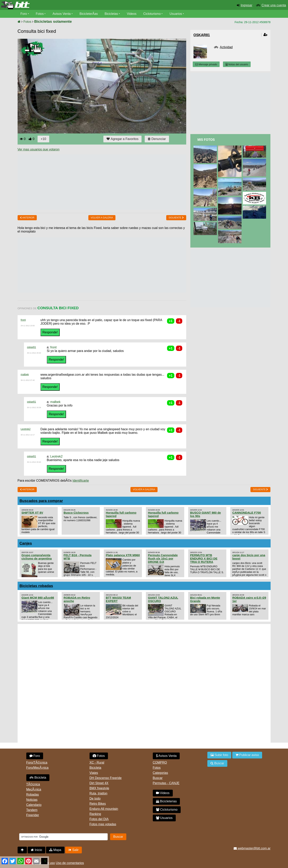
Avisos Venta (62, 14)
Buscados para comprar (41, 501)
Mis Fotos (206, 140)
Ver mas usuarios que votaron (39, 149)
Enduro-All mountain (104, 809)
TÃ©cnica (33, 784)
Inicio (36, 850)
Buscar (158, 778)
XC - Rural (97, 763)
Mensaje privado (206, 64)
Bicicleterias (166, 801)
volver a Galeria (102, 218)
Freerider (33, 815)
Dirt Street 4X (99, 783)
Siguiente (176, 218)
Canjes (26, 543)
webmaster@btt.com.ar (252, 848)
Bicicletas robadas (36, 586)
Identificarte (81, 481)
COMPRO (160, 763)
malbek (25, 374)
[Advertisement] (90, 182)
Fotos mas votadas (103, 824)
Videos (132, 14)
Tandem (32, 810)
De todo (95, 799)
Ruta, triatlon (99, 793)
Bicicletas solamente (53, 21)
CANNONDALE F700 (247, 513)
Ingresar (247, 5)
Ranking (95, 814)
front (23, 320)
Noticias (32, 800)
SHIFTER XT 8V (32, 513)
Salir (73, 850)
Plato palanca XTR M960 (123, 555)
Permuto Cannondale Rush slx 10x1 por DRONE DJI (163, 558)
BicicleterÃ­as (89, 14)
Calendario (34, 805)
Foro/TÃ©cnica (37, 763)
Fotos (40, 14)
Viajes (94, 773)
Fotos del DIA (99, 819)
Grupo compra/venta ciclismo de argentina (37, 557)
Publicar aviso (247, 755)
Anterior (27, 218)
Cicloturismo (152, 14)
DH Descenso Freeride (106, 778)
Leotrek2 (26, 429)
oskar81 (32, 347)
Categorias (160, 773)
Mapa (55, 850)
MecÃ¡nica (34, 789)
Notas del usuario (237, 64)
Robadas (33, 795)
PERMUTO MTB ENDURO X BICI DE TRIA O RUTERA (204, 558)
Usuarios (176, 14)
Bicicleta (38, 778)
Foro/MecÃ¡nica (37, 768)
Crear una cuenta (274, 5)
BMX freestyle (99, 788)
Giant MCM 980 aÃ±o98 (38, 598)
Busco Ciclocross (76, 513)
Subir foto (219, 755)
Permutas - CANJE (166, 783)
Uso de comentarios (70, 863)
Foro (24, 14)
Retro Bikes (98, 804)
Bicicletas (112, 14)
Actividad (226, 47)
